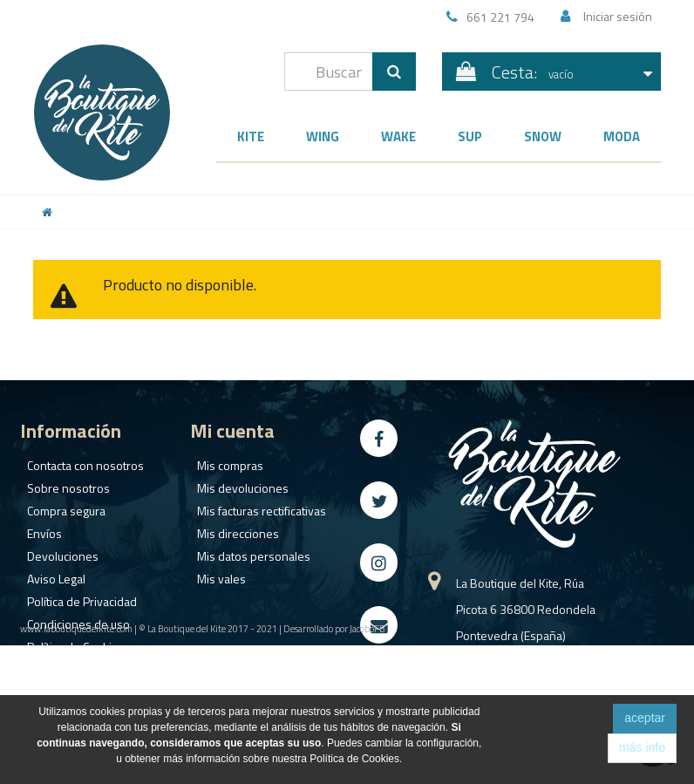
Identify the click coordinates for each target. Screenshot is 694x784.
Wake (398, 136)
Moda (622, 136)
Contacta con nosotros (78, 461)
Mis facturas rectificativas (255, 506)
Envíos (37, 529)
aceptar (645, 718)
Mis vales (214, 574)
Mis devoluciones (236, 484)
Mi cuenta (232, 431)
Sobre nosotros (61, 484)
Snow (543, 136)
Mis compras (223, 461)
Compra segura (59, 506)
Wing (323, 136)
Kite (251, 136)
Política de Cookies (69, 642)
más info (642, 747)
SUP (470, 136)
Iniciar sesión (618, 16)
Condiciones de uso (71, 620)
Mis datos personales (247, 552)
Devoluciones (56, 552)
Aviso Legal (49, 574)
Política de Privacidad (75, 597)
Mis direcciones (231, 529)
